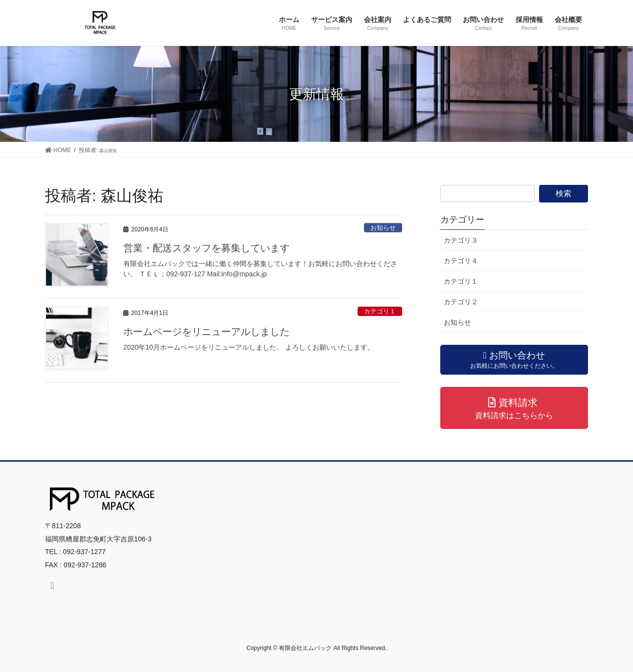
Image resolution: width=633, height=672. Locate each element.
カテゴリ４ (461, 261)
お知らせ (383, 228)
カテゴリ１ (380, 311)
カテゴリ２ (461, 302)
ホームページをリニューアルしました (206, 332)
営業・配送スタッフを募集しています (206, 248)
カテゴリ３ (461, 240)
